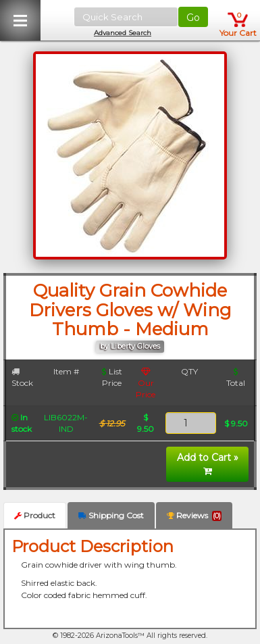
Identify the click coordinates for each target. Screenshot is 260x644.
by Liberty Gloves (130, 346)
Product (35, 515)
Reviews (194, 516)
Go (193, 18)
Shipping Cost (111, 515)
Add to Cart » (208, 464)
